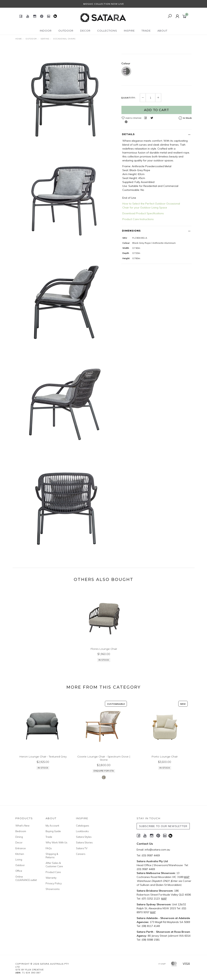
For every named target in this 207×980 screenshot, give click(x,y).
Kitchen (20, 854)
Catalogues (83, 826)
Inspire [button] (129, 31)
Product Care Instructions (138, 248)
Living (19, 860)
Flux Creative (35, 970)
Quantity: (128, 127)
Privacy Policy (54, 883)
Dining (19, 837)
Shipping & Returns (52, 856)
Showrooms (53, 889)
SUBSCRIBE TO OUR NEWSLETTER (163, 826)
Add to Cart (157, 139)
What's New (22, 826)
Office (19, 871)
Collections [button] (107, 31)
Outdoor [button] (66, 31)
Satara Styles (84, 837)
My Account (52, 826)
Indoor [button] (46, 31)
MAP (187, 877)
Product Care (53, 872)
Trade (49, 837)
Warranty (51, 878)
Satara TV (82, 848)
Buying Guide (53, 831)
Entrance (21, 848)
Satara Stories (84, 842)
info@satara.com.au (157, 850)
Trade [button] (146, 31)
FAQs (49, 848)
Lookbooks (82, 831)
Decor (19, 842)
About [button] (162, 31)
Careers (81, 854)
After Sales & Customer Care (54, 865)
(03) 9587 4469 (151, 855)
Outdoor (20, 865)
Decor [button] (85, 31)
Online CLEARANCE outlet (26, 878)
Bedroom (21, 831)
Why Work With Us (56, 842)
